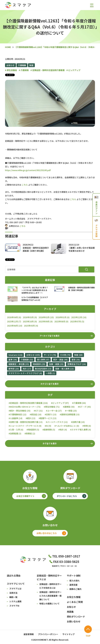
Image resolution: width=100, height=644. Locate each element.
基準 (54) (13, 360)
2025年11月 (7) (14, 321)
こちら (25, 185)
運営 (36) (76, 360)
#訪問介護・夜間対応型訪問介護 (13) (26, 422)
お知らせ (10, 65)
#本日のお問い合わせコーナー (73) (25, 407)
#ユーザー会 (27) (54, 411)
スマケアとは (15, 588)
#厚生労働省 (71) (52, 407)
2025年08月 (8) (61, 321)
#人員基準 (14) (16, 418)
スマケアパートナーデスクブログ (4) (25, 373)
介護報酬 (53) (27, 360)
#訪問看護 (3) (15, 434)
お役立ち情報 (74, 597)
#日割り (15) (51, 414)
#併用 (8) (87, 426)
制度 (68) (78, 355)
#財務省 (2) (30, 434)
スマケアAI (14, 606)
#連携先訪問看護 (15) (70, 414)
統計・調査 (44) (60, 360)
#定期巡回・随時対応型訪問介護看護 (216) (28, 403)
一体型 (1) (50, 373)
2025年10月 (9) (30, 321)
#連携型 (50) (69, 407)
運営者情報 (29, 634)
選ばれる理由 (14, 576)
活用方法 (13, 593)
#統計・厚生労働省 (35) (20, 411)
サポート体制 (74, 576)
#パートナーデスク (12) (57, 422)
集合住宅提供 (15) (43, 369)
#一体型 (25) (71, 411)
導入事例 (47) (43, 360)
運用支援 (73, 585)
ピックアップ (73, 70)
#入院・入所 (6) (16, 430)
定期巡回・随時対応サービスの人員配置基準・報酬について (50, 596)
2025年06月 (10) (15, 326)
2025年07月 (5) (77, 321)
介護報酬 (22, 65)
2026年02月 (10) (46, 317)
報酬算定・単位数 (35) (19, 364)
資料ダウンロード (76, 616)
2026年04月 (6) (14, 317)
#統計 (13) (31, 418)
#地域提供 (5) (33, 430)
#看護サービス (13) (48, 418)
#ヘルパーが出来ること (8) (67, 426)
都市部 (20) (14, 369)
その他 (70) (65, 355)
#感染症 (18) (36, 414)
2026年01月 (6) (62, 317)
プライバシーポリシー (48, 634)
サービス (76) (50, 355)
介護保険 (24, 70)
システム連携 (15, 601)
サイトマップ (68, 634)
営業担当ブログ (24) (77, 364)
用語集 (70, 612)
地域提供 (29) (39, 364)
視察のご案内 (75, 589)
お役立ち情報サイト (25, 496)
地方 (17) (27, 369)
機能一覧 (13, 597)
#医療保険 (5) (49, 430)
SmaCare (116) (15, 355)
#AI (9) (48, 426)
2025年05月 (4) (31, 326)
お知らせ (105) (33, 355)
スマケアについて (16, 584)
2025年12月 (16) (79, 317)
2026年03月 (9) (30, 317)
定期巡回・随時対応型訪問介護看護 (48, 70)
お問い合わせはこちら (47, 533)
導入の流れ (74, 581)
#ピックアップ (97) (60, 403)
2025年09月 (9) (46, 321)
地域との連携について (49, 604)
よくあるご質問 (75, 602)
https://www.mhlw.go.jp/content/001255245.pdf (28, 170)
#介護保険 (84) (79, 403)
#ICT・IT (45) (84, 407)
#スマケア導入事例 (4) (81, 430)
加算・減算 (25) (56, 364)
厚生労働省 (11, 70)
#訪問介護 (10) (78, 422)
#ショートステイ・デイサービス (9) (25, 426)
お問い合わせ (74, 621)
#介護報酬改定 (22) (18, 414)
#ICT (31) (38, 411)
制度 (31, 65)
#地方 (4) (63, 430)
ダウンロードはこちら (67, 496)
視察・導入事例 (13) (64, 369)
